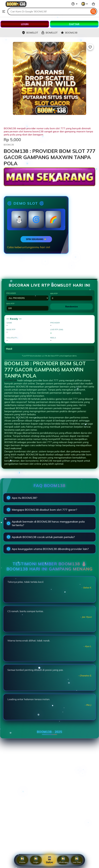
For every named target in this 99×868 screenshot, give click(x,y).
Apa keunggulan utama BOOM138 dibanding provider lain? (50, 549)
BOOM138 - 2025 (49, 732)
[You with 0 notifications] (85, 4)
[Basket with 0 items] (93, 4)
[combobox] (48, 11)
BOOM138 (10, 380)
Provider (28, 296)
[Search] (93, 11)
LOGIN (25, 24)
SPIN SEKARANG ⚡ (36, 239)
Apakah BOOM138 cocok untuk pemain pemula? (43, 537)
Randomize (72, 307)
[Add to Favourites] (90, 47)
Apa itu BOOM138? (25, 498)
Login (36, 860)
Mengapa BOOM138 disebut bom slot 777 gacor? (44, 510)
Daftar (49, 860)
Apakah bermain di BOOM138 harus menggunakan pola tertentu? (48, 523)
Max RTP (28, 307)
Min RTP (71, 297)
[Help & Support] (74, 4)
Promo (22, 860)
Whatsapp (63, 860)
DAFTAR (74, 24)
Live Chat (77, 860)
